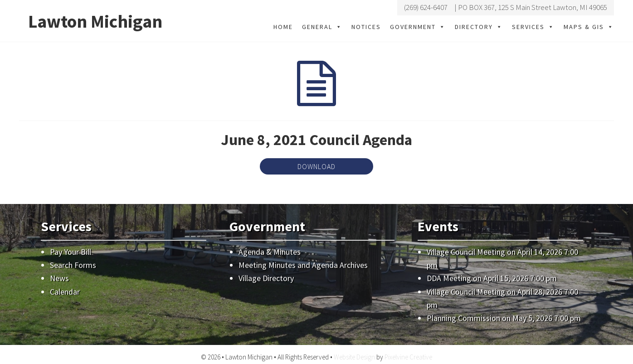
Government (418, 27)
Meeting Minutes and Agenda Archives (303, 265)
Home (283, 27)
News (59, 278)
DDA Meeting (449, 278)
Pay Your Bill (71, 252)
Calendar (65, 292)
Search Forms (73, 265)
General (322, 27)
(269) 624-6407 (426, 7)
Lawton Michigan (95, 21)
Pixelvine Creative (408, 357)
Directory (479, 27)
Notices (366, 27)
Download (316, 166)
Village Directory (266, 278)
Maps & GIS (589, 27)
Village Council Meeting (466, 252)
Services (533, 27)
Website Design (354, 357)
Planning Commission (463, 318)
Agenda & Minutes (270, 252)
